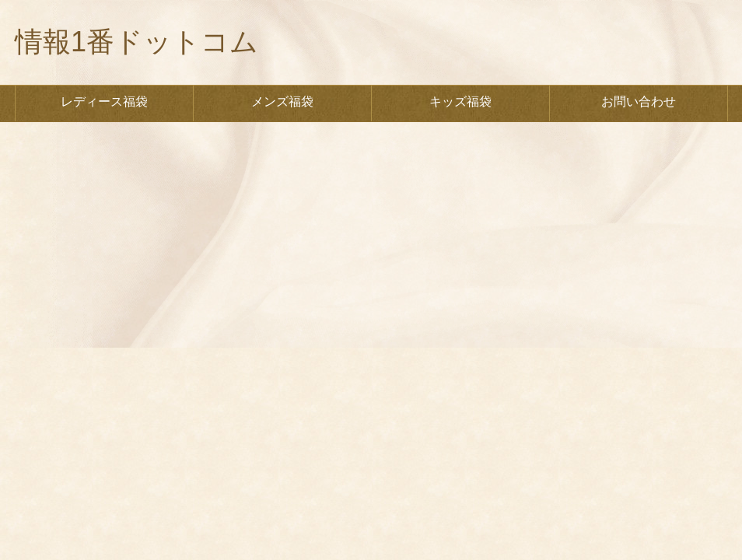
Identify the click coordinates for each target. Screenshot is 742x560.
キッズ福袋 (460, 101)
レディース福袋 (104, 101)
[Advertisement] (371, 239)
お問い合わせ (639, 101)
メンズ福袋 (282, 101)
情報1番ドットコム (136, 42)
